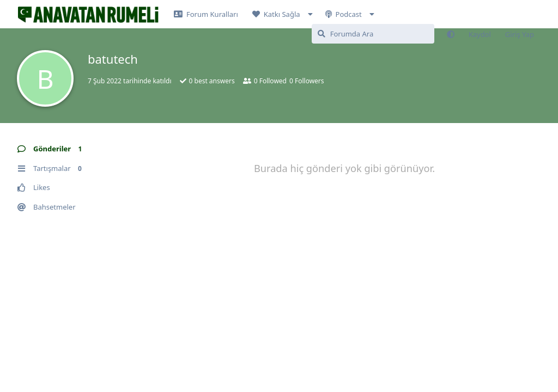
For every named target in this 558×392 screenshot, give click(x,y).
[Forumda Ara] (373, 34)
